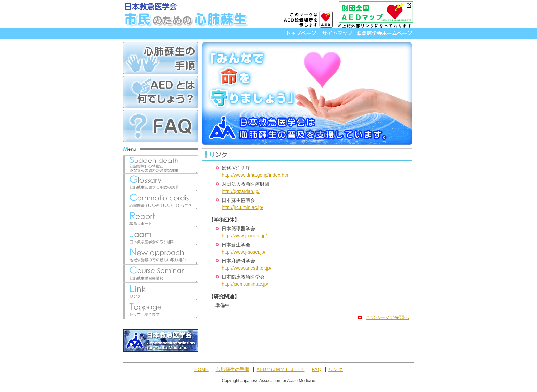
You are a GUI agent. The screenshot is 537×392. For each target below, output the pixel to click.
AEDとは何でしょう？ (281, 369)
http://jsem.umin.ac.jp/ (245, 284)
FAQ (316, 369)
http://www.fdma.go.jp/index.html (256, 175)
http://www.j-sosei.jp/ (243, 252)
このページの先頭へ (383, 317)
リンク (336, 369)
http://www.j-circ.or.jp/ (244, 236)
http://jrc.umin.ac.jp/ (242, 207)
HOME (201, 369)
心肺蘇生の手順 (233, 369)
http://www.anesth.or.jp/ (246, 268)
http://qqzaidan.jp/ (241, 191)
